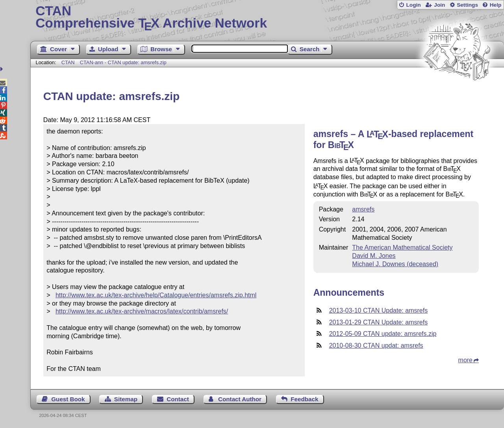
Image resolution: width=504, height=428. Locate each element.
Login (413, 5)
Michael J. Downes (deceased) (395, 264)
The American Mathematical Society (402, 247)
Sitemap (126, 399)
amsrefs (363, 209)
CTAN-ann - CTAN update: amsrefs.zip (123, 62)
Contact (178, 399)
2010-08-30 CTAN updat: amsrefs (376, 346)
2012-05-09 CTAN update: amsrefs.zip (383, 334)
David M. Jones (374, 256)
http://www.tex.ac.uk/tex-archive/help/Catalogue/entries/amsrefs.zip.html (156, 295)
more (465, 360)
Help (496, 5)
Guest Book (68, 399)
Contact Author (240, 399)
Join (439, 5)
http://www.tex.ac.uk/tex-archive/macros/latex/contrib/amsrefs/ (142, 311)
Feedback (304, 399)
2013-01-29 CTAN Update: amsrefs (378, 322)
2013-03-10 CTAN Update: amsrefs (378, 310)
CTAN (68, 62)
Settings (467, 5)
